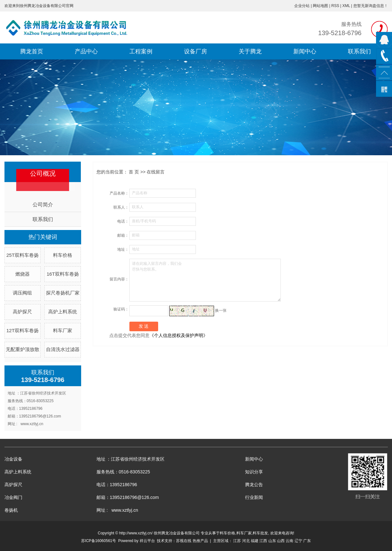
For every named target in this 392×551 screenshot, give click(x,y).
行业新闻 (254, 497)
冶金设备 (13, 459)
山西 (281, 541)
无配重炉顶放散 (23, 349)
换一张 (221, 310)
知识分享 (254, 472)
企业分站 (302, 6)
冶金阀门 (13, 497)
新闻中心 (305, 51)
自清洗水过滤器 (63, 349)
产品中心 (86, 51)
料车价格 (63, 255)
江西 (263, 541)
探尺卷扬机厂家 (63, 293)
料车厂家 (63, 330)
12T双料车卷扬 (23, 330)
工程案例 (141, 51)
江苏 (237, 541)
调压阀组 (22, 293)
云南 (289, 541)
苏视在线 (184, 541)
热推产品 (200, 541)
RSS (335, 6)
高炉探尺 (22, 312)
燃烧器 (23, 274)
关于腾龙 (250, 51)
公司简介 (43, 205)
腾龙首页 (32, 51)
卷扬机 (11, 510)
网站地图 (320, 6)
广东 (307, 541)
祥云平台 (147, 541)
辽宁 (298, 541)
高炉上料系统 (63, 312)
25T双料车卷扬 (23, 255)
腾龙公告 (254, 485)
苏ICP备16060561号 (99, 541)
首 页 (134, 172)
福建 (255, 541)
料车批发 (260, 533)
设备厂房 (196, 51)
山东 (272, 541)
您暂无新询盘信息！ (371, 6)
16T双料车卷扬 (63, 274)
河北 (246, 541)
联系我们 (359, 51)
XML (346, 6)
